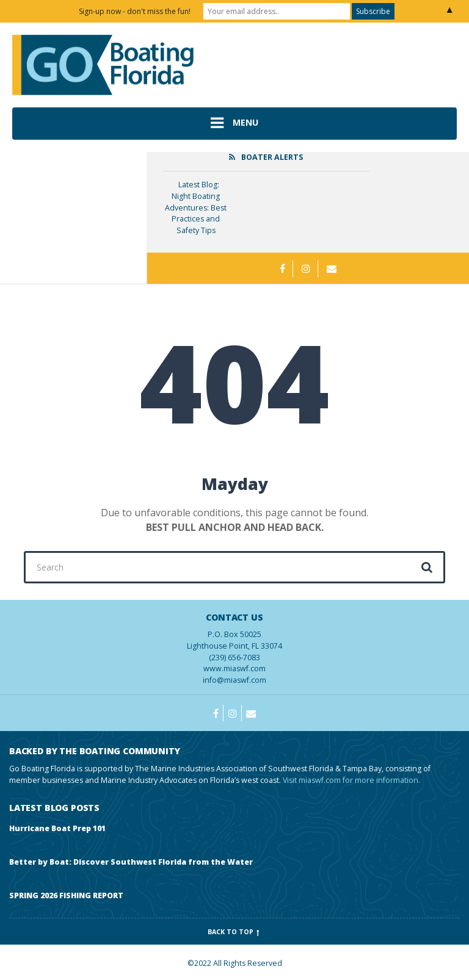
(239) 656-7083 (234, 637)
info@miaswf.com (234, 680)
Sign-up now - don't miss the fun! (135, 11)
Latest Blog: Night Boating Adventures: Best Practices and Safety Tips (196, 207)
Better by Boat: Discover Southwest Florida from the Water (131, 862)
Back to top (235, 932)
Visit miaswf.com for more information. (351, 780)
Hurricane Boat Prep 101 (57, 828)
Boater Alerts (272, 157)
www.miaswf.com (234, 668)
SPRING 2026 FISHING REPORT (66, 895)
